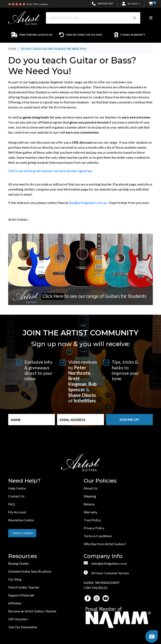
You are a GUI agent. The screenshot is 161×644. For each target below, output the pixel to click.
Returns (89, 504)
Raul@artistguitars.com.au (88, 203)
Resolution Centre (21, 520)
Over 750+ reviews (37, 4)
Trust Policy (92, 520)
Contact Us (16, 496)
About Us (91, 488)
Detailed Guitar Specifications (30, 571)
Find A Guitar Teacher (24, 587)
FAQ (12, 504)
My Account (17, 512)
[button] (151, 4)
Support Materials (21, 595)
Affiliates (15, 603)
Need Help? (24, 481)
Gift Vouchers (18, 619)
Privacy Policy (94, 528)
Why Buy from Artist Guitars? (105, 544)
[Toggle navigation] (151, 18)
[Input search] (88, 18)
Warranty (90, 512)
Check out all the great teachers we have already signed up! (50, 171)
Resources (23, 556)
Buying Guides (19, 563)
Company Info (103, 556)
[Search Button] (135, 18)
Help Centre (17, 488)
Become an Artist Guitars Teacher (32, 611)
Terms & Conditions (98, 536)
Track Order (22, 533)
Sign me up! (129, 419)
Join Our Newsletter (23, 627)
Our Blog (15, 579)
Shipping (90, 496)
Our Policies (100, 481)
